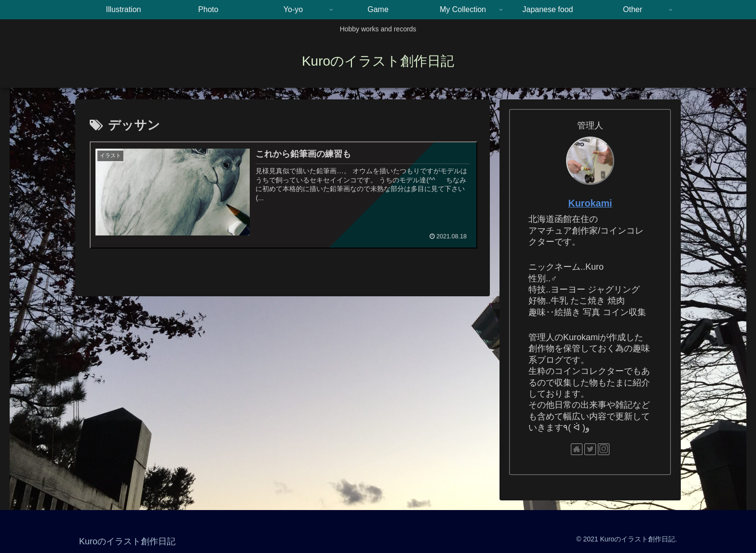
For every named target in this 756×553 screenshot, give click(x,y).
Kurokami (590, 203)
